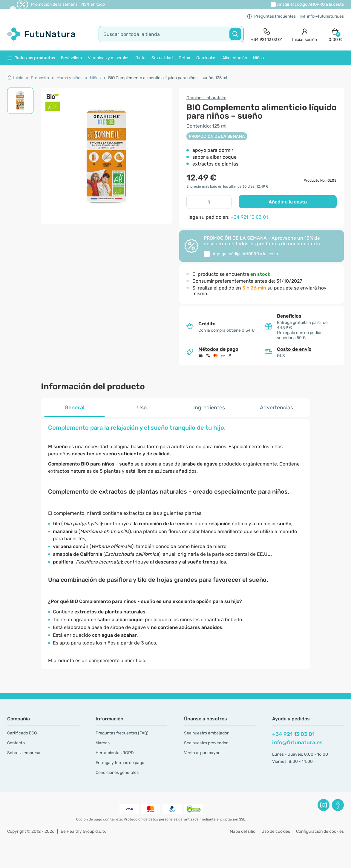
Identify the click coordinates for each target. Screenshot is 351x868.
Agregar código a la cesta (245, 254)
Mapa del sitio (243, 831)
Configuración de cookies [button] (320, 831)
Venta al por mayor (202, 753)
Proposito (40, 78)
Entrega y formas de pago (120, 763)
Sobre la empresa (24, 753)
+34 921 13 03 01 (249, 217)
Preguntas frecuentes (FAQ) (122, 733)
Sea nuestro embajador (206, 733)
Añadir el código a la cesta (311, 4)
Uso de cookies (276, 831)
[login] (305, 34)
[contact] (267, 34)
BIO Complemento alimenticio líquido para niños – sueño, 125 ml (168, 78)
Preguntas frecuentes (271, 16)
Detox (184, 58)
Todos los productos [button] (31, 58)
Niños (258, 58)
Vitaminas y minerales (109, 58)
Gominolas (206, 58)
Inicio (15, 78)
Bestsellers (71, 58)
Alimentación (235, 58)
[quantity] (209, 202)
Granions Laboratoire (206, 98)
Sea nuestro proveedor (206, 743)
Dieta (140, 58)
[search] (171, 34)
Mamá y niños (69, 78)
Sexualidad (162, 58)
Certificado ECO (22, 733)
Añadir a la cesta (288, 202)
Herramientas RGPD (115, 753)
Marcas (103, 743)
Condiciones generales (117, 773)
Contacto (16, 743)
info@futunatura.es (322, 16)
